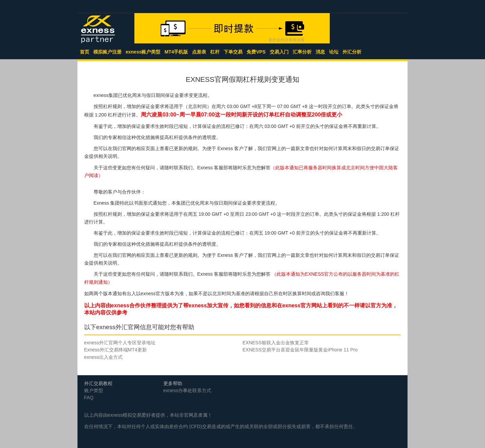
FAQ (89, 398)
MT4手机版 (176, 52)
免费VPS (256, 52)
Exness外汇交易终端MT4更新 (116, 350)
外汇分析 (352, 52)
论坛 (334, 52)
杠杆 (215, 52)
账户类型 (94, 390)
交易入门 (279, 52)
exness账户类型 (143, 52)
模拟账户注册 (107, 52)
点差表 (199, 52)
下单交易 (233, 52)
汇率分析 (302, 52)
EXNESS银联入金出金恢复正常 (276, 343)
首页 (85, 52)
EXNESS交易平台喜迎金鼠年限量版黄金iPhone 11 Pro (300, 350)
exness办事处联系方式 (187, 390)
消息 (320, 52)
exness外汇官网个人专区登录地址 (120, 343)
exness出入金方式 (103, 357)
